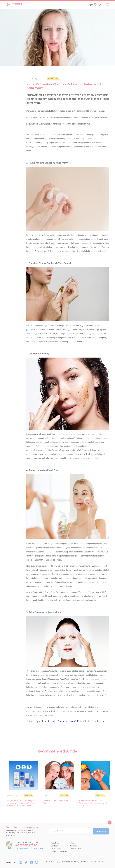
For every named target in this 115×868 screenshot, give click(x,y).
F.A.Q (72, 843)
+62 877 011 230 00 (26, 845)
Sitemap (74, 846)
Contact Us (56, 846)
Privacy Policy (76, 849)
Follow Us (11, 863)
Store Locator (56, 849)
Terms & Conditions (59, 852)
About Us (55, 843)
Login (90, 5)
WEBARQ (100, 861)
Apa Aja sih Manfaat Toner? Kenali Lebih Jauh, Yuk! (73, 721)
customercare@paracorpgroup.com (29, 848)
